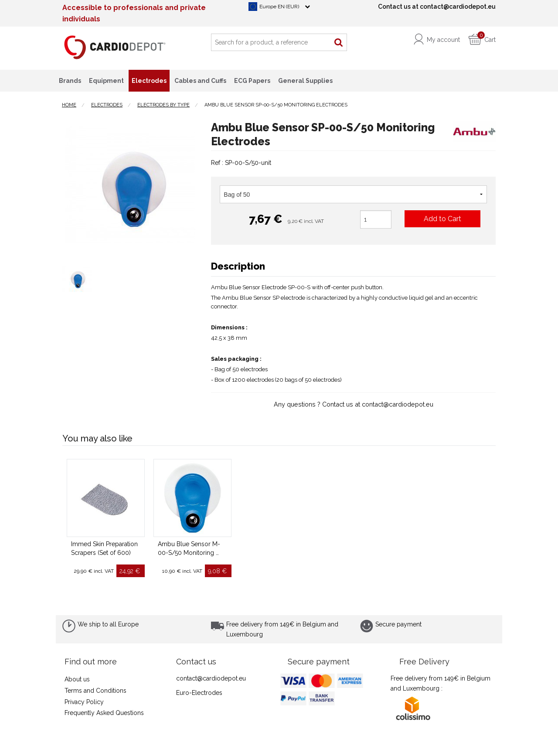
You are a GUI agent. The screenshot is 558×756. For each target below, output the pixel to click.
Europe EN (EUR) (279, 7)
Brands (70, 81)
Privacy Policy (84, 702)
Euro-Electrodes (199, 693)
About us (77, 679)
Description (238, 266)
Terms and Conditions (95, 691)
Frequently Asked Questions (104, 713)
